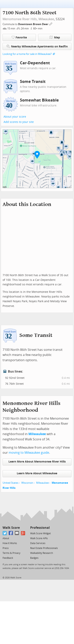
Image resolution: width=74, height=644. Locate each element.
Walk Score (11, 528)
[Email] (17, 533)
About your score (15, 117)
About (6, 538)
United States (10, 483)
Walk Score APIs (39, 538)
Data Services (38, 543)
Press (6, 548)
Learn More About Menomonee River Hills (37, 462)
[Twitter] (5, 533)
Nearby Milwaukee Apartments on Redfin (37, 46)
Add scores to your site (19, 122)
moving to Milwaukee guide (29, 453)
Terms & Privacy (11, 553)
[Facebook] (11, 533)
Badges (34, 558)
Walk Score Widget (40, 533)
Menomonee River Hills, (20, 19)
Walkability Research (42, 553)
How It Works (10, 543)
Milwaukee (46, 19)
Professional (40, 528)
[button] (37, 155)
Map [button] (55, 37)
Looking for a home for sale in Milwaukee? (27, 54)
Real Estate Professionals (44, 548)
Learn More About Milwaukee (37, 473)
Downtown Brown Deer (34, 24)
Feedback (8, 558)
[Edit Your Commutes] (51, 24)
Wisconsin (27, 483)
